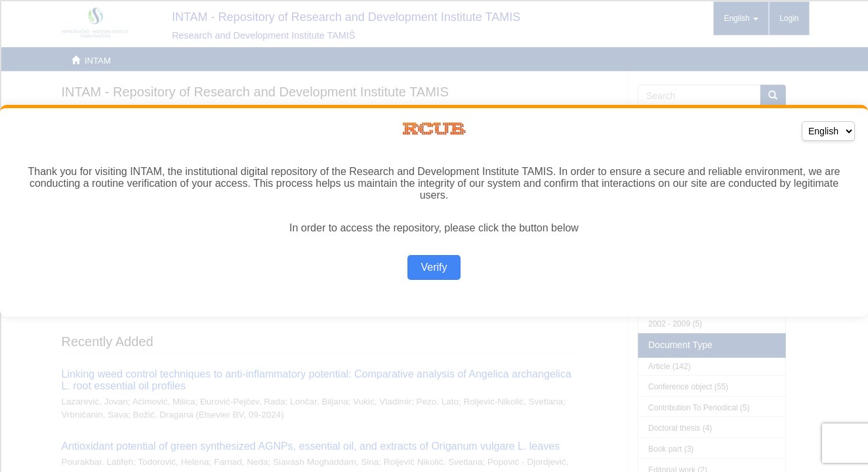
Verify (434, 267)
